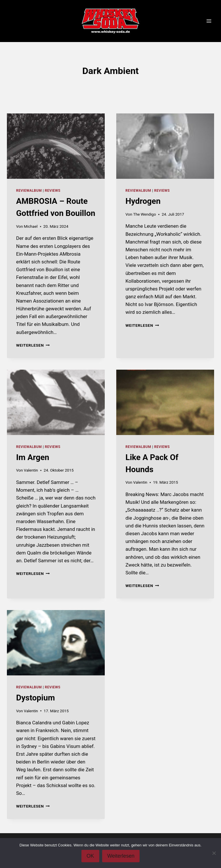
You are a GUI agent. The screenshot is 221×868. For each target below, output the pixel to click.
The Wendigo (145, 214)
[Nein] (214, 853)
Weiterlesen (33, 345)
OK (90, 856)
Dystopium (36, 698)
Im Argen (33, 457)
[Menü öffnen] (209, 21)
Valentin (31, 470)
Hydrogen (143, 201)
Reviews (53, 191)
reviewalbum (29, 191)
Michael (31, 226)
